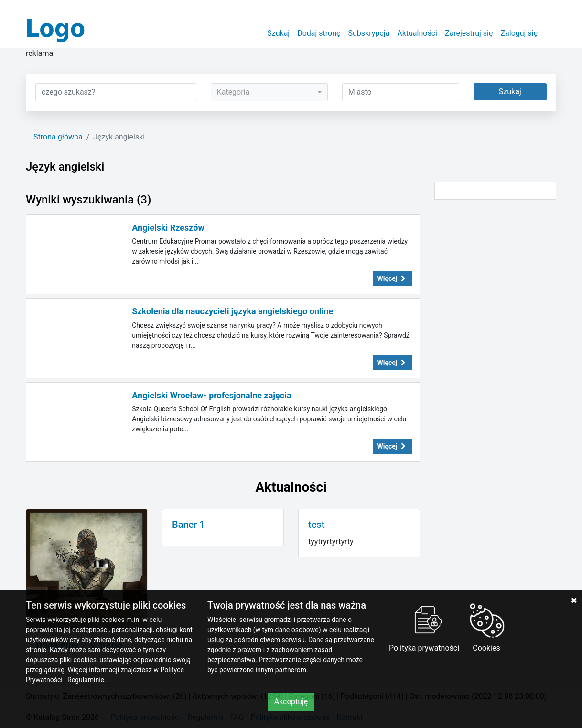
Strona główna (58, 137)
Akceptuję (291, 701)
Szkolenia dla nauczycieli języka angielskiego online (232, 311)
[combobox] (269, 92)
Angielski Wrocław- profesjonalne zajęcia (211, 395)
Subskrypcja (369, 33)
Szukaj (278, 33)
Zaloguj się (519, 33)
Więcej (393, 278)
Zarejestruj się (469, 33)
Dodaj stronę (319, 33)
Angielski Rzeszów (168, 228)
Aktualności (417, 33)
